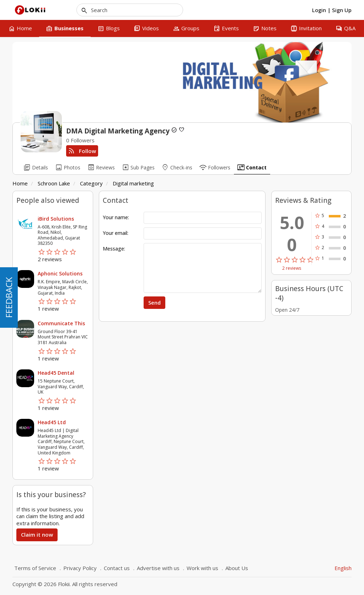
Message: (114, 249)
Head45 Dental (56, 373)
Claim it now (37, 535)
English (343, 568)
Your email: (116, 233)
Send (154, 302)
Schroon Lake (54, 183)
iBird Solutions (56, 219)
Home (20, 183)
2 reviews (292, 268)
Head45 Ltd (52, 422)
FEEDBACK (9, 297)
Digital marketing (133, 183)
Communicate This (61, 323)
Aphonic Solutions (60, 273)
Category (91, 183)
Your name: (116, 217)
